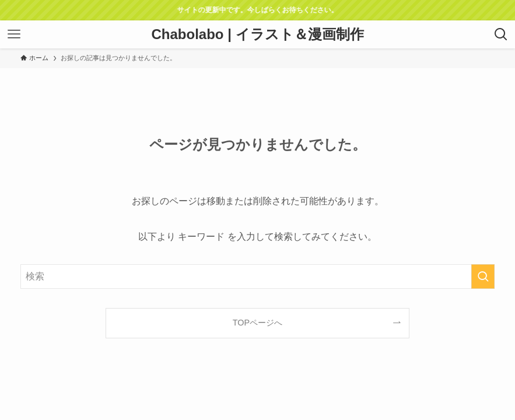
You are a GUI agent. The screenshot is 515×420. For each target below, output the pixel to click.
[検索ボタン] (501, 34)
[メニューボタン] (14, 34)
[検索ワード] (257, 276)
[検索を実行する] (483, 276)
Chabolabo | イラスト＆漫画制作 (257, 34)
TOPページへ (257, 323)
